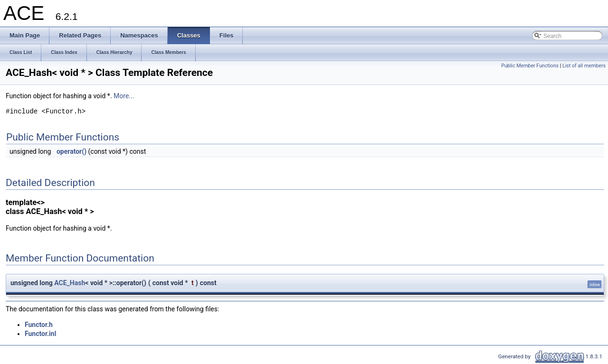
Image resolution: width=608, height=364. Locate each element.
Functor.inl (40, 334)
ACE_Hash (70, 283)
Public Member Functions (530, 66)
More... (124, 96)
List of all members (584, 66)
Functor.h (39, 325)
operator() (71, 151)
